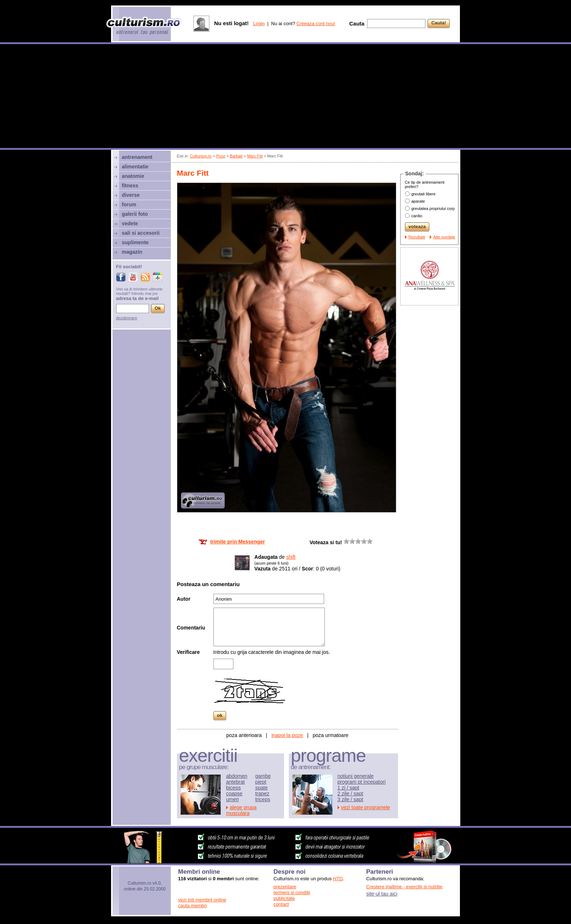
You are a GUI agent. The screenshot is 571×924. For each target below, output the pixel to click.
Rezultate (417, 237)
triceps (263, 799)
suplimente (135, 242)
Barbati (236, 156)
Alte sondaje (444, 237)
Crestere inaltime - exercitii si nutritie (405, 887)
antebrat (235, 782)
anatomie (133, 176)
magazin (132, 252)
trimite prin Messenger (237, 542)
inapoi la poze (287, 735)
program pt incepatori (362, 782)
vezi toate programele (366, 807)
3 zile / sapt (351, 799)
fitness (130, 186)
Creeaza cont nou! (316, 24)
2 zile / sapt (351, 794)
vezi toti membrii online (202, 900)
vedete (130, 223)
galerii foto (135, 214)
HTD (338, 879)
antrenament (137, 157)
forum (129, 204)
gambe (263, 776)
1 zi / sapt (348, 788)
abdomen (237, 776)
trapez (262, 794)
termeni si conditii (292, 892)
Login (259, 24)
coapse (234, 794)
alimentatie (135, 167)
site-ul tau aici (382, 894)
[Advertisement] (285, 97)
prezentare (285, 887)
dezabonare (127, 318)
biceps (233, 788)
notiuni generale (356, 776)
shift (291, 557)
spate (261, 788)
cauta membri (192, 906)
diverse (131, 195)
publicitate (284, 898)
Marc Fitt (255, 156)
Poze (220, 156)
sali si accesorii (141, 233)
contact (281, 904)
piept (261, 782)
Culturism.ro (201, 156)
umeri (233, 799)
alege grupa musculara (241, 810)
